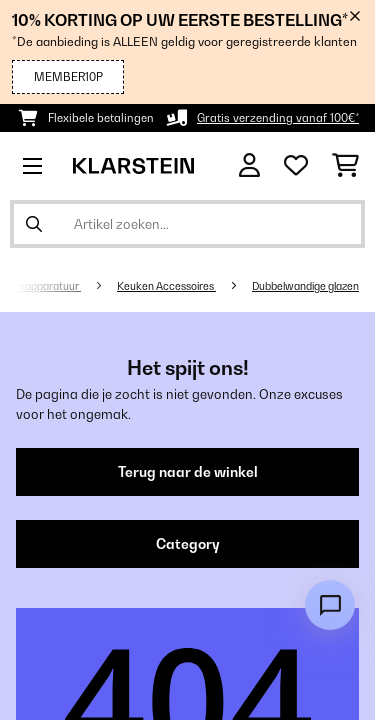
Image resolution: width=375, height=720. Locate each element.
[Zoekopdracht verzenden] (34, 224)
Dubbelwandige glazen (305, 286)
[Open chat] (330, 605)
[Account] (249, 165)
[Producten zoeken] (187, 224)
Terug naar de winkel (188, 472)
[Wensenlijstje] (296, 166)
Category (188, 544)
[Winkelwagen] (345, 166)
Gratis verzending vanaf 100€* (278, 118)
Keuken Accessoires (166, 286)
